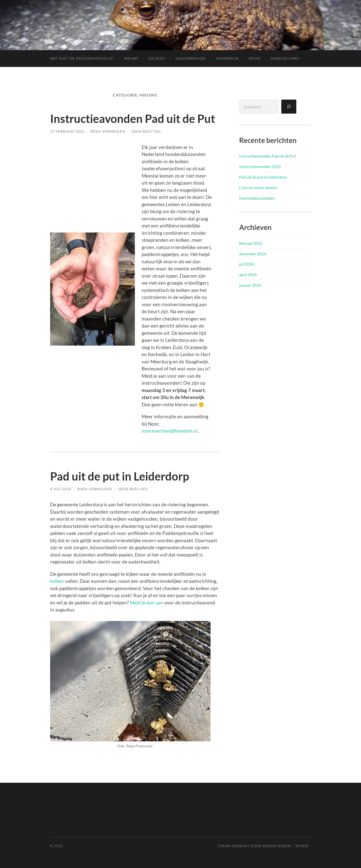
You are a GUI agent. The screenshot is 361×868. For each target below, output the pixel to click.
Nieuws (131, 58)
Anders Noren (276, 846)
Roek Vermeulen (108, 131)
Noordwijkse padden (257, 198)
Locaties (157, 58)
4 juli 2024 (61, 489)
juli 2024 (247, 264)
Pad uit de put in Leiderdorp (120, 476)
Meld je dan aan (147, 603)
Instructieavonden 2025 (260, 166)
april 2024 (248, 274)
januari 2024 (250, 285)
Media (255, 58)
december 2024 (253, 254)
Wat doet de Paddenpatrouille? (82, 58)
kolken (57, 581)
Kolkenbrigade (191, 58)
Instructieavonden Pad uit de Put (133, 119)
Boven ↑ (303, 846)
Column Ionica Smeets (258, 187)
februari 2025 (251, 243)
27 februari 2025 (67, 131)
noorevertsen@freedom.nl (170, 431)
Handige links (285, 58)
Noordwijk (228, 58)
